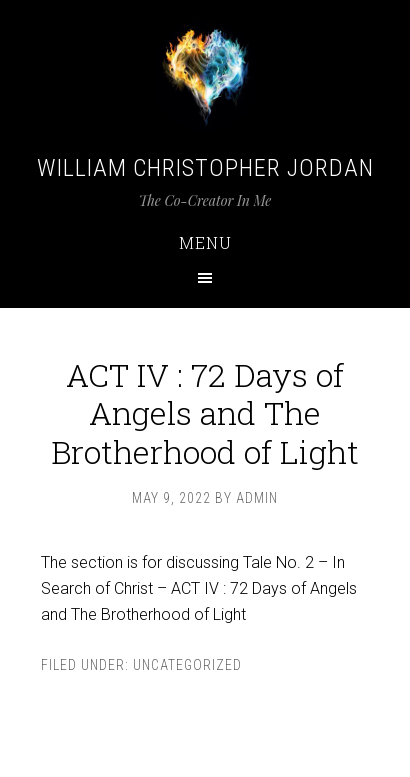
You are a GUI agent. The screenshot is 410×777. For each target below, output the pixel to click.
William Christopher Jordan (205, 168)
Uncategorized (187, 665)
